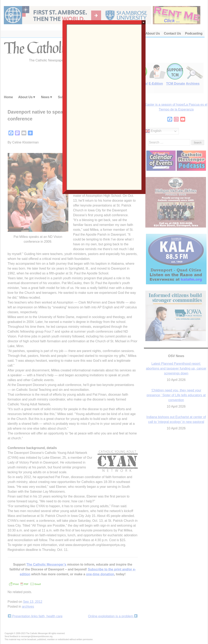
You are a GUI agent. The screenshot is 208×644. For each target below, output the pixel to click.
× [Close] (144, 22)
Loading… (104, 107)
